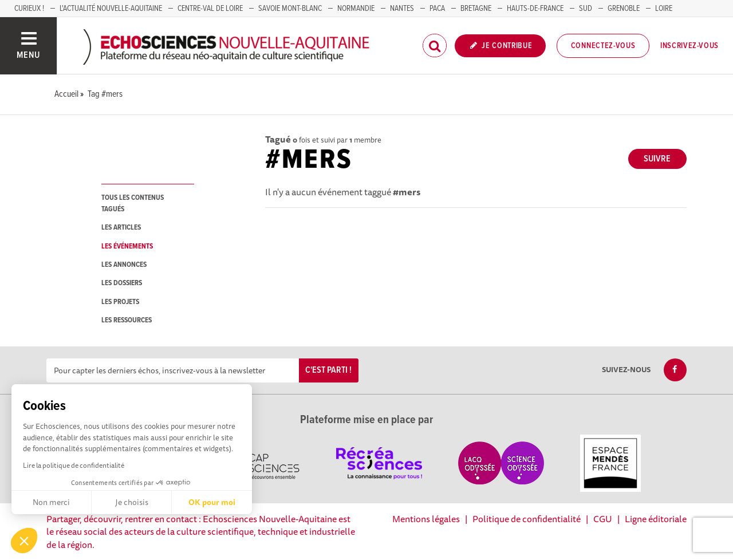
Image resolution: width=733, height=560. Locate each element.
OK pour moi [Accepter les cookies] (212, 502)
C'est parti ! (328, 370)
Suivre (657, 159)
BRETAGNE (476, 9)
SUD (586, 9)
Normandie (356, 9)
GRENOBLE (624, 9)
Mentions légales (426, 519)
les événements (127, 247)
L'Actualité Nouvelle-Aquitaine (111, 9)
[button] (24, 541)
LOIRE (664, 9)
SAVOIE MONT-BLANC (290, 9)
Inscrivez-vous (689, 46)
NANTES (402, 9)
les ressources (127, 320)
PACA (437, 9)
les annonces (124, 265)
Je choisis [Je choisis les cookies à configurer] (132, 502)
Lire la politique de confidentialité (74, 465)
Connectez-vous (603, 46)
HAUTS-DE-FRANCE (535, 9)
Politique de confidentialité (527, 519)
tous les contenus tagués (133, 203)
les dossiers (122, 283)
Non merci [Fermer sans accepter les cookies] (51, 502)
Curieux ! (29, 9)
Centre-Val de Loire (210, 9)
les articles (121, 228)
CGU (603, 519)
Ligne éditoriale (656, 519)
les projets (120, 302)
